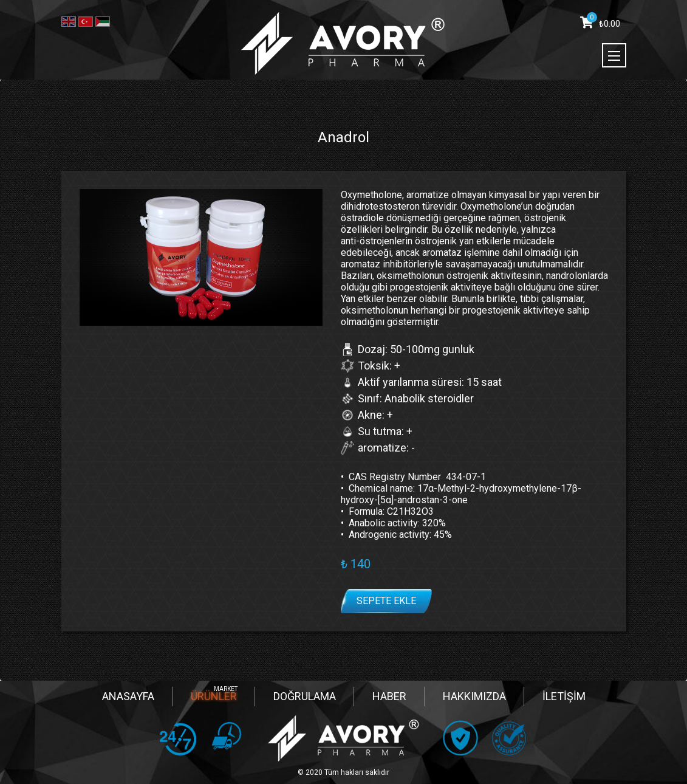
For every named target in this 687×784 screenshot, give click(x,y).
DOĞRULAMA (305, 696)
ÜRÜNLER (214, 696)
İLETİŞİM (564, 696)
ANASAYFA (128, 696)
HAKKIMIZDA (474, 696)
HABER (389, 696)
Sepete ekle (386, 601)
